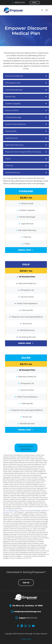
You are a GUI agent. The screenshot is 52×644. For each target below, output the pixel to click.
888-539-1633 (32, 618)
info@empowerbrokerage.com (28, 612)
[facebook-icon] (18, 626)
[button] (42, 10)
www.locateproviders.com (13, 510)
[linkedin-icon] (22, 626)
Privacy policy (26, 639)
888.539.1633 (20, 3)
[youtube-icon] (34, 626)
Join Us (34, 3)
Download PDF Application (26, 448)
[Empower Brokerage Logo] (26, 597)
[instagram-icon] (26, 626)
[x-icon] (30, 626)
